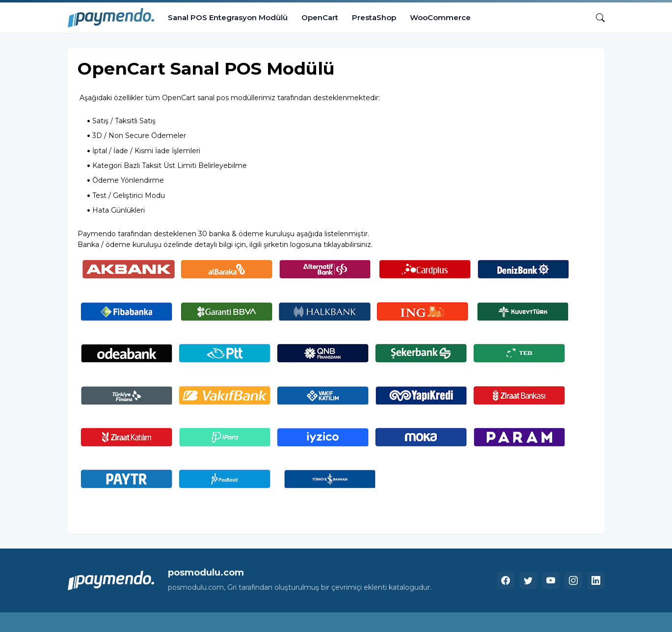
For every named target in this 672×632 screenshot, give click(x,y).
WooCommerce (440, 17)
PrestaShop (374, 17)
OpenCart (320, 17)
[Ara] (596, 18)
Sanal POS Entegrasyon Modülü (228, 17)
